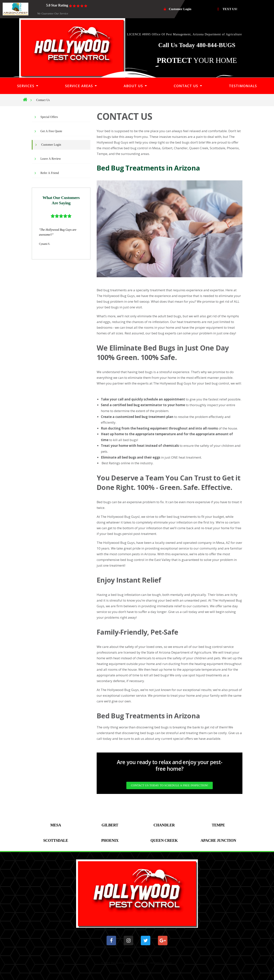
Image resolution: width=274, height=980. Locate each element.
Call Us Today (177, 45)
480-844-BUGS (215, 45)
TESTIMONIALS (243, 86)
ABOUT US (135, 86)
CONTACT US (188, 86)
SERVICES (28, 86)
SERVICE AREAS (81, 86)
